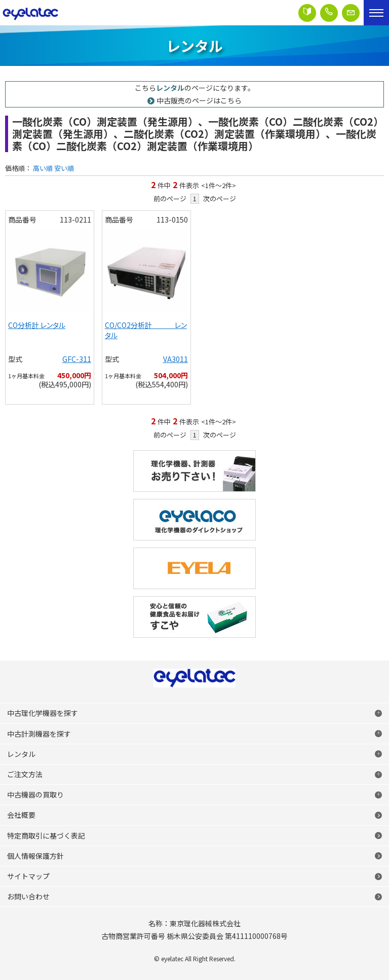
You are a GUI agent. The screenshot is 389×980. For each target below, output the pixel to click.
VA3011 (176, 359)
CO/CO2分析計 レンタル (146, 330)
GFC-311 (77, 359)
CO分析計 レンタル (37, 325)
